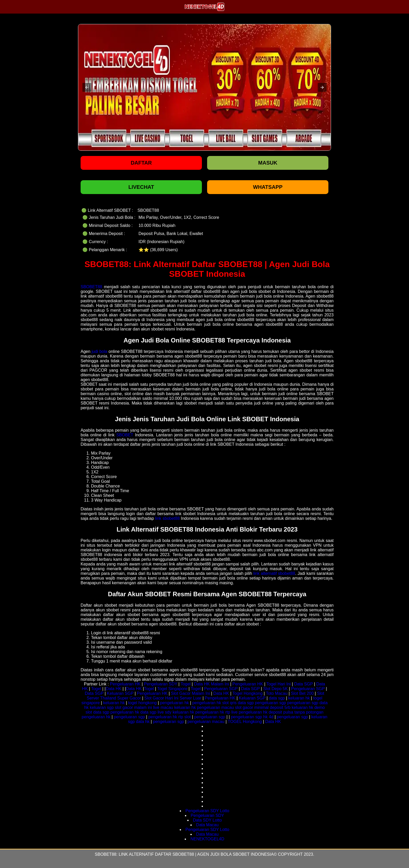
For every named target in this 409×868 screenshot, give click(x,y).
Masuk (268, 163)
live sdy (164, 712)
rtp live (231, 712)
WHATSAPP (268, 187)
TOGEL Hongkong (245, 722)
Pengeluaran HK (125, 684)
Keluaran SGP (120, 693)
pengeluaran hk (175, 703)
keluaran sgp (102, 707)
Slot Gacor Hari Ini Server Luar (173, 698)
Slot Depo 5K (275, 689)
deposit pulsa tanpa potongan (296, 712)
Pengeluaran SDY (161, 684)
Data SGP (304, 684)
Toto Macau (277, 693)
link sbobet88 (167, 518)
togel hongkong (142, 703)
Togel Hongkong (248, 693)
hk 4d (268, 717)
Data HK (113, 689)
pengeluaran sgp (270, 703)
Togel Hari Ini (278, 684)
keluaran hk (299, 698)
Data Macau (207, 825)
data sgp (277, 698)
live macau (163, 707)
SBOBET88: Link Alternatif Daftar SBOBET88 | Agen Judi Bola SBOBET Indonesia (184, 854)
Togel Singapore (172, 689)
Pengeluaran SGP (221, 689)
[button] (87, 87)
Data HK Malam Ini (212, 684)
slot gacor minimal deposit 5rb (263, 707)
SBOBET (125, 435)
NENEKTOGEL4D (207, 839)
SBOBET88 (91, 287)
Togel (185, 684)
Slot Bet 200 (302, 693)
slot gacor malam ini (133, 707)
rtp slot (184, 717)
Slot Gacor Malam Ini (190, 693)
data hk (143, 722)
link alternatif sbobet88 (274, 573)
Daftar (141, 163)
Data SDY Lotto (207, 820)
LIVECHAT (141, 187)
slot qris (229, 703)
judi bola (99, 351)
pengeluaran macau (215, 707)
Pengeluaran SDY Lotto (207, 811)
